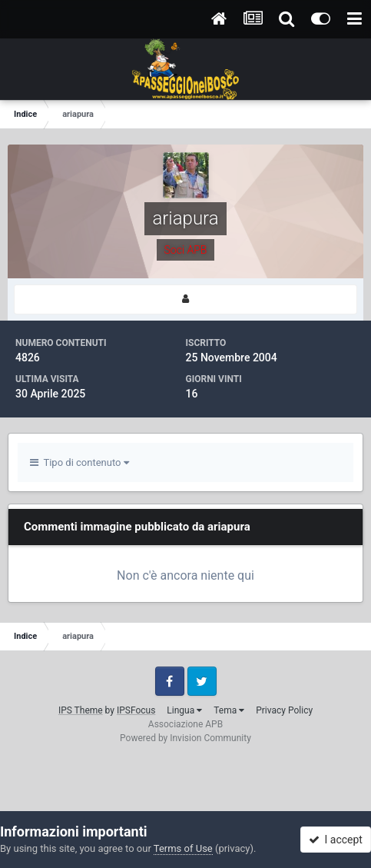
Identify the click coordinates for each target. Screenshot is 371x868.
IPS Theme (81, 710)
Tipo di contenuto (79, 462)
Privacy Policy (284, 710)
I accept (336, 840)
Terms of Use (183, 848)
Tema (229, 710)
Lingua (184, 710)
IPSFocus (136, 710)
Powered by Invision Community (185, 738)
